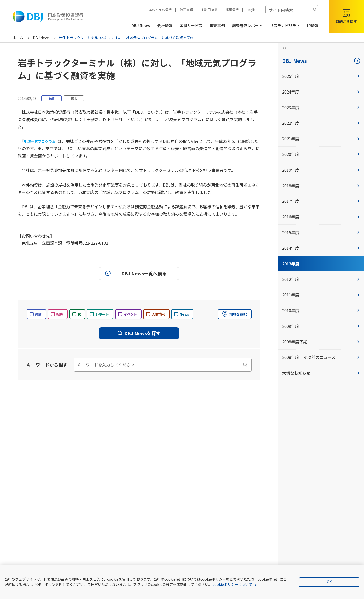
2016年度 (321, 217)
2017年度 (321, 201)
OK (329, 582)
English (252, 9)
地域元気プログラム (42, 141)
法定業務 (186, 9)
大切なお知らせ (321, 373)
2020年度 (321, 154)
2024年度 (321, 92)
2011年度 (321, 295)
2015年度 (321, 232)
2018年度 (321, 186)
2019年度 (321, 170)
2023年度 (321, 107)
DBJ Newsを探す (139, 333)
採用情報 (232, 9)
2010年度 (321, 310)
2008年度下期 (321, 342)
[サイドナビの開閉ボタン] (283, 48)
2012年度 (321, 279)
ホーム (18, 38)
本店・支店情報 (160, 9)
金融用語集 (209, 9)
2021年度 (321, 139)
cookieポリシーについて (232, 584)
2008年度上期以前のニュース (321, 357)
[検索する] (315, 10)
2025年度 (321, 76)
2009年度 (321, 326)
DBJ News (41, 38)
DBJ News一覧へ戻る (135, 273)
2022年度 (321, 123)
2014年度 (321, 248)
